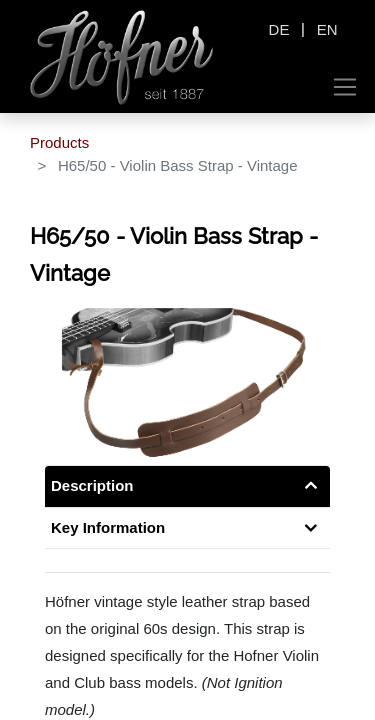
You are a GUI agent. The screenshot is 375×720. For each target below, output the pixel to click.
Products (59, 142)
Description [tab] (92, 485)
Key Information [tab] (108, 527)
